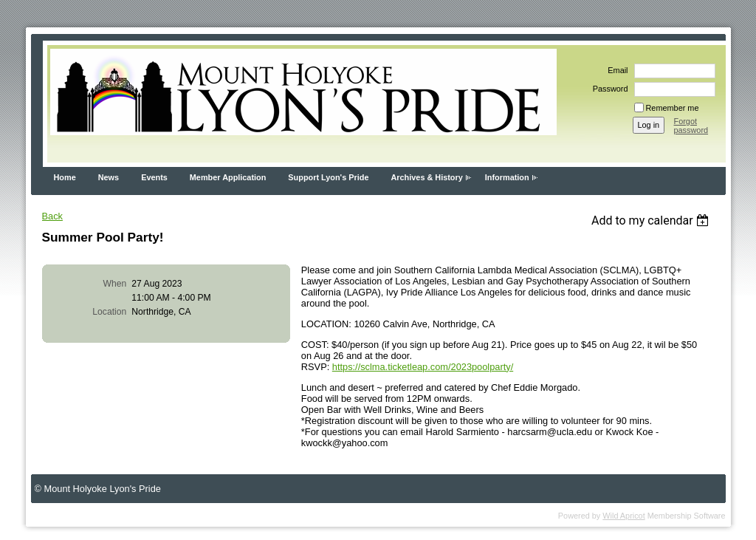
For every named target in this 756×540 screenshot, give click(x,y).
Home (65, 177)
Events (154, 177)
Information (507, 177)
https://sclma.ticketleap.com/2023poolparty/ (423, 367)
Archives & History (426, 177)
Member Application (228, 177)
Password (608, 89)
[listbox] (652, 221)
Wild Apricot (623, 516)
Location (109, 312)
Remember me (673, 108)
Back (52, 216)
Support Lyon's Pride (328, 177)
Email (615, 70)
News (109, 177)
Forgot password (691, 126)
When (115, 284)
